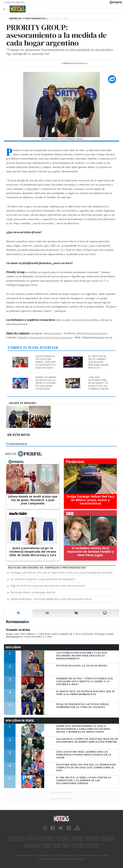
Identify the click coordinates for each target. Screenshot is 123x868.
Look (47, 846)
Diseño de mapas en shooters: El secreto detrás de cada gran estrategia (46, 383)
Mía (66, 846)
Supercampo (32, 846)
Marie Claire (47, 839)
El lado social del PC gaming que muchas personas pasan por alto (98, 362)
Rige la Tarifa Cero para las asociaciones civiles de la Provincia (48, 586)
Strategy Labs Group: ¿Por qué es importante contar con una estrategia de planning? (62, 573)
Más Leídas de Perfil (20, 721)
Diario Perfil (17, 839)
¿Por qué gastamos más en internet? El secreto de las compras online (98, 383)
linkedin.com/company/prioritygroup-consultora (45, 337)
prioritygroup (54, 333)
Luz (57, 846)
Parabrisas (107, 839)
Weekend (92, 839)
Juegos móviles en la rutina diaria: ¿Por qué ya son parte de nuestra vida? (46, 362)
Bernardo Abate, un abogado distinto (33, 592)
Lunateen (78, 846)
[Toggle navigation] (5, 9)
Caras (32, 839)
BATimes (93, 846)
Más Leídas (13, 647)
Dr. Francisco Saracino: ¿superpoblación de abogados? (43, 579)
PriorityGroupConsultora (93, 333)
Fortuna (63, 839)
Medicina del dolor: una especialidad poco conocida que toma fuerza (51, 599)
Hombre (77, 839)
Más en (24, 454)
